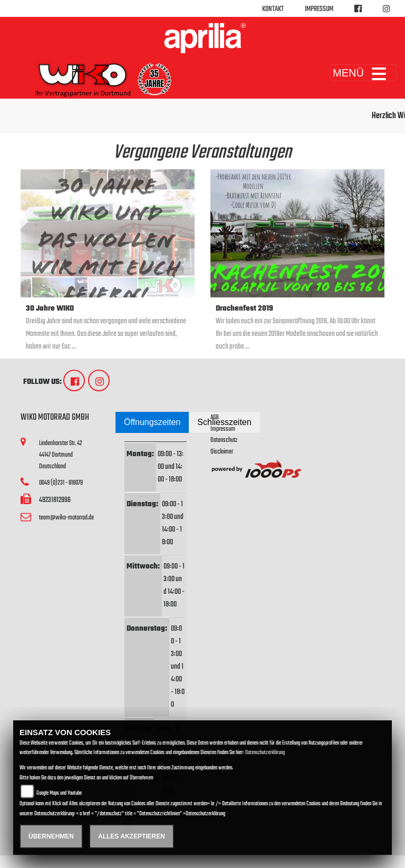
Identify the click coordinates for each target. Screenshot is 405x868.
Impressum (319, 9)
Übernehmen (51, 836)
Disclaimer (222, 452)
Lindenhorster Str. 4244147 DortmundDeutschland (61, 455)
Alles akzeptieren (132, 836)
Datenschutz (224, 440)
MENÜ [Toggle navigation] (363, 73)
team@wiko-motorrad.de (66, 518)
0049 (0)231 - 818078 (61, 483)
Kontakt (273, 9)
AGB (215, 417)
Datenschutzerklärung (265, 753)
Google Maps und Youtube (59, 793)
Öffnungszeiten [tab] (152, 422)
